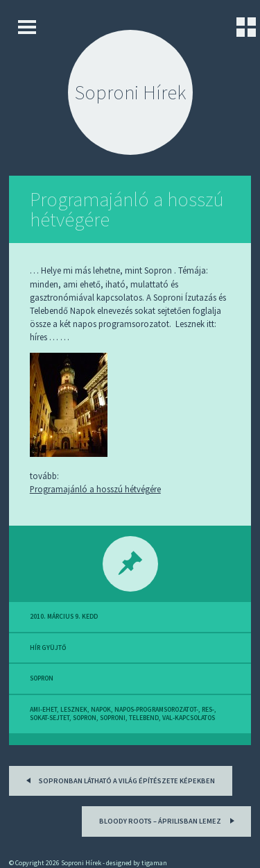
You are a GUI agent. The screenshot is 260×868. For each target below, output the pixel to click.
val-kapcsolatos (189, 718)
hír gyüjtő (48, 648)
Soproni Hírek (130, 92)
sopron (42, 678)
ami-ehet (43, 710)
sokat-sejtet (50, 718)
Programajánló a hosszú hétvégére (127, 209)
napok (101, 710)
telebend (144, 718)
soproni (113, 718)
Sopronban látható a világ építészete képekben (118, 779)
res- (208, 710)
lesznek (74, 710)
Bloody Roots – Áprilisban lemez (169, 820)
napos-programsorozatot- (156, 710)
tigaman (154, 863)
